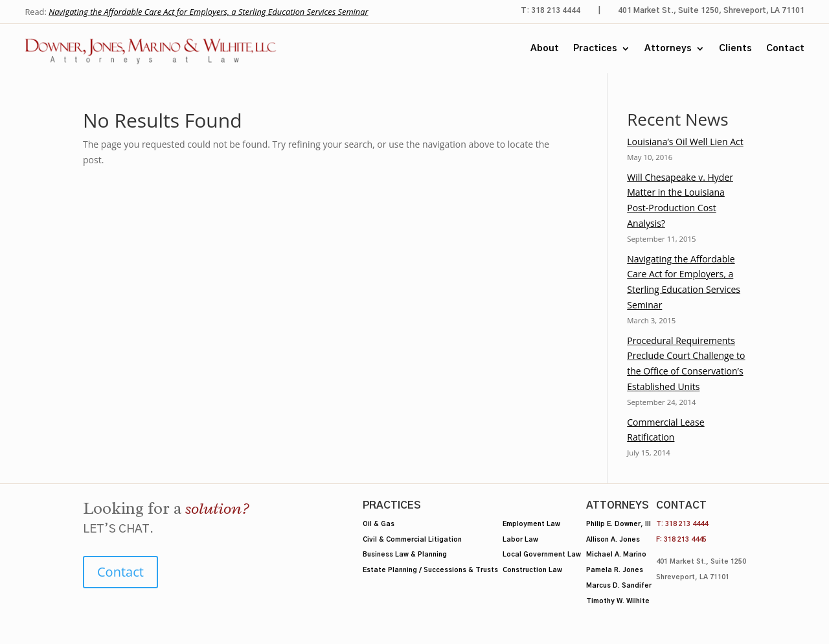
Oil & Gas (379, 524)
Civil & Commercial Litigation (412, 540)
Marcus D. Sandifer (619, 586)
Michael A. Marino (616, 555)
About (545, 49)
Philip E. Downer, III (619, 524)
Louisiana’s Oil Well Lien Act (685, 142)
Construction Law (532, 570)
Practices (595, 49)
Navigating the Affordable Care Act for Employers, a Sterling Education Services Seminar (208, 12)
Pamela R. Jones (615, 570)
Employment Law (531, 524)
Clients (735, 49)
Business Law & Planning (405, 555)
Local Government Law (542, 555)
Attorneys (668, 49)
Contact (785, 49)
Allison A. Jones (613, 540)
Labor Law (520, 540)
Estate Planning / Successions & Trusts (430, 570)
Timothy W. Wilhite (618, 601)
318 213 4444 (687, 524)
